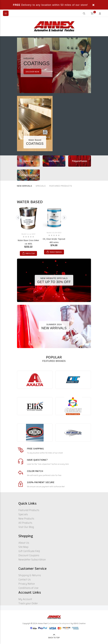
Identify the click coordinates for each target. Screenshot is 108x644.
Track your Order (28, 603)
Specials (23, 514)
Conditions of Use (28, 588)
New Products (26, 518)
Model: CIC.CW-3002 (54, 233)
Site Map (23, 547)
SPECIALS (41, 186)
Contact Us (25, 579)
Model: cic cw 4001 (28, 234)
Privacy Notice (27, 584)
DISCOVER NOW (32, 72)
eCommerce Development (60, 623)
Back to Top (54, 638)
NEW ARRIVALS (24, 186)
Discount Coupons (29, 555)
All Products (25, 523)
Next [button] (64, 218)
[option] (28, 228)
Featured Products (29, 510)
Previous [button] (18, 218)
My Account (25, 599)
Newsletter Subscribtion (32, 559)
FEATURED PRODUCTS (61, 186)
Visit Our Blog (26, 527)
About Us (24, 543)
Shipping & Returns (30, 575)
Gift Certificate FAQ (29, 551)
